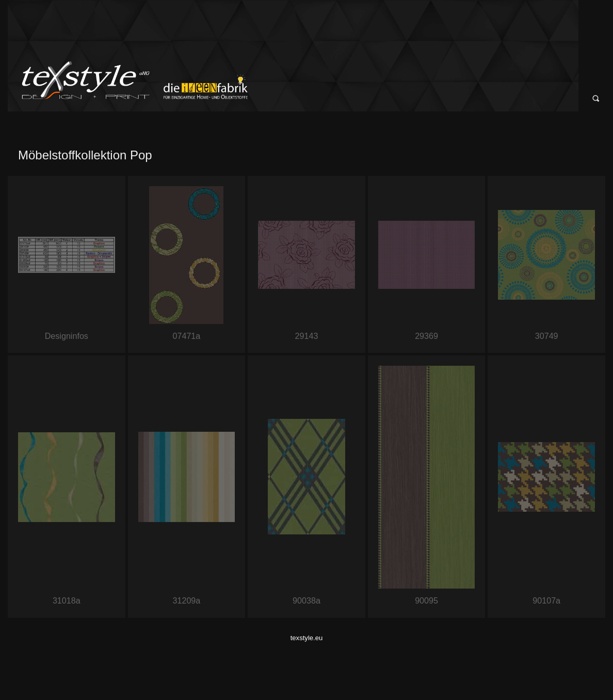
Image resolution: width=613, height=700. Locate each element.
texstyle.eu (307, 638)
